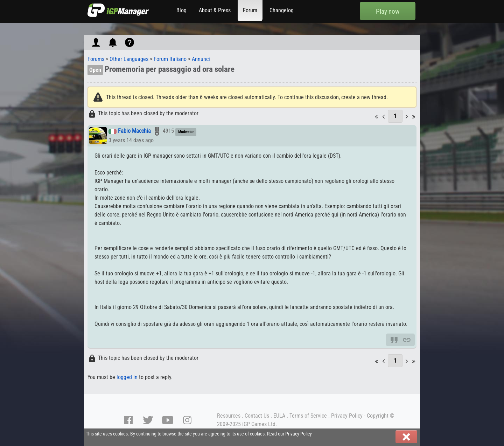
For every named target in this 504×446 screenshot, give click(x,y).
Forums (96, 59)
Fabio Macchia (134, 131)
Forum (250, 10)
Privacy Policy (347, 416)
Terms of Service (308, 416)
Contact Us (257, 416)
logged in (127, 377)
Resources (229, 416)
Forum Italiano (170, 59)
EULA (279, 416)
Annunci (201, 59)
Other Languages (129, 59)
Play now (388, 11)
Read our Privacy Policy (289, 434)
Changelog (282, 10)
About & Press (215, 10)
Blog (181, 10)
